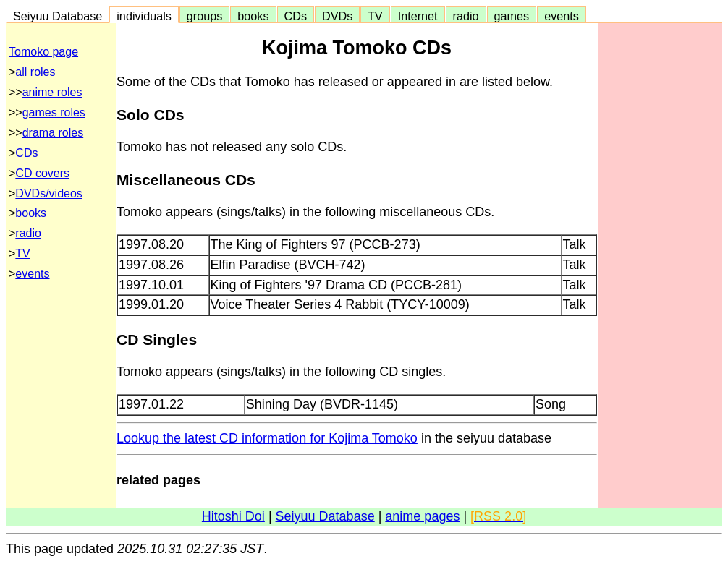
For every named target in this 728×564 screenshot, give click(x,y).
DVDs (337, 16)
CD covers (42, 173)
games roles (54, 112)
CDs (296, 16)
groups (205, 16)
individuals (144, 16)
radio (466, 16)
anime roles (52, 92)
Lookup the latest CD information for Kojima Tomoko (267, 438)
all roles (35, 72)
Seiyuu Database (58, 16)
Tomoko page (43, 52)
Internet (418, 16)
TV (375, 16)
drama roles (53, 133)
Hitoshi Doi (233, 516)
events (562, 16)
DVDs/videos (48, 193)
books (253, 16)
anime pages (422, 516)
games (512, 16)
